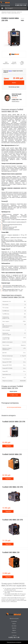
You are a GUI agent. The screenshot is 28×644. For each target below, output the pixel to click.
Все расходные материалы (14, 407)
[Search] (16, 8)
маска (10, 71)
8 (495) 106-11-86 (14, 637)
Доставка (14, 626)
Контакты (14, 633)
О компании (14, 621)
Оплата (14, 624)
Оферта (14, 630)
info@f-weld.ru (15, 101)
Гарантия (14, 628)
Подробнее (8, 446)
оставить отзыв (14, 395)
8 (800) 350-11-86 (21, 5)
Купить (14, 83)
